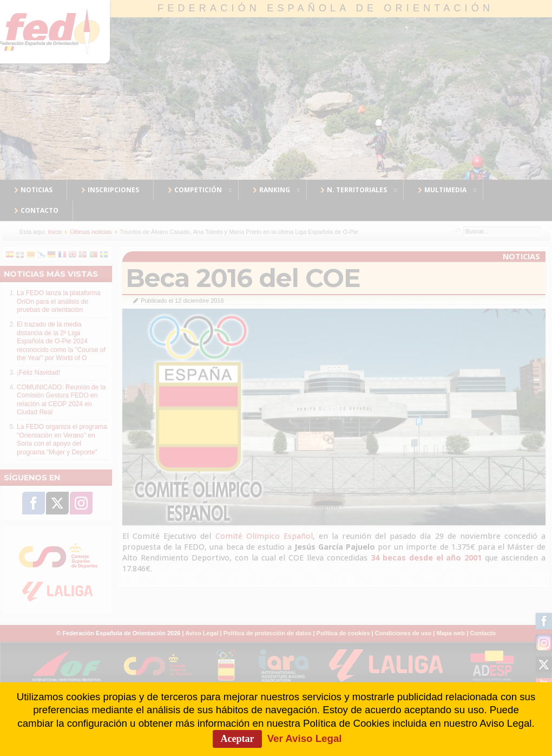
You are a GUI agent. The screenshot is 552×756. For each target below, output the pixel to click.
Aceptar (238, 739)
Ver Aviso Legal (305, 738)
